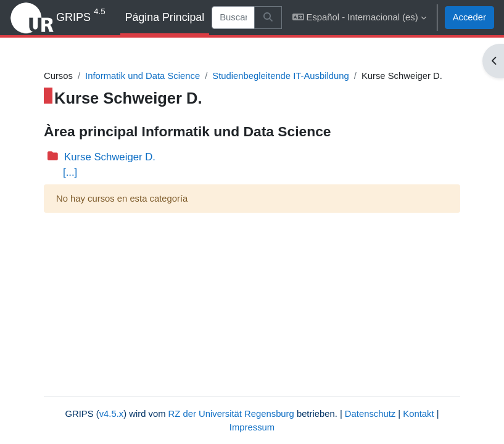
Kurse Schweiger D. (110, 157)
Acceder (469, 17)
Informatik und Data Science (143, 76)
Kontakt (418, 414)
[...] (70, 172)
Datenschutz (370, 414)
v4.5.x (112, 414)
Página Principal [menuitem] (165, 17)
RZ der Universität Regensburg (231, 414)
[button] (359, 18)
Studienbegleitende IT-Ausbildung (281, 76)
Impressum (252, 427)
